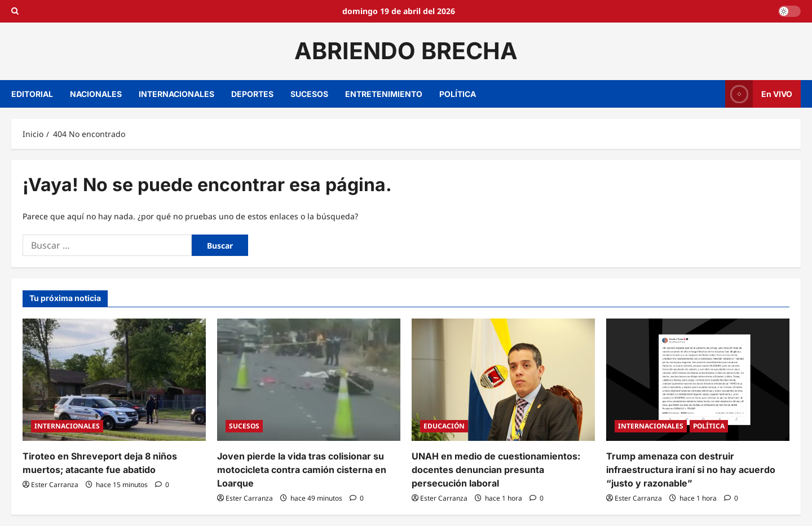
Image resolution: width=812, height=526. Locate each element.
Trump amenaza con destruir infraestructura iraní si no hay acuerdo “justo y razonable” (691, 470)
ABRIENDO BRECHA (406, 51)
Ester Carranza (55, 485)
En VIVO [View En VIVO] (759, 94)
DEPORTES (252, 94)
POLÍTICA (458, 94)
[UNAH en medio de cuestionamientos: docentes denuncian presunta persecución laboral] (503, 380)
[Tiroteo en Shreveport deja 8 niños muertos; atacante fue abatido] (114, 380)
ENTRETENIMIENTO (384, 94)
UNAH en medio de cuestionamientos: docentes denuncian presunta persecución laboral (496, 470)
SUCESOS (309, 94)
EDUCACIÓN (444, 426)
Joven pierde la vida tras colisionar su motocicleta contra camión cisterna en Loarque (302, 470)
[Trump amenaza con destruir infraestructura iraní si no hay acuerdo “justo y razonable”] (698, 380)
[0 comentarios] (162, 485)
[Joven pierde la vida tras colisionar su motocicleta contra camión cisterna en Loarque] (309, 380)
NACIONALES (96, 94)
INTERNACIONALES (176, 94)
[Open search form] (15, 11)
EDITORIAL (32, 94)
